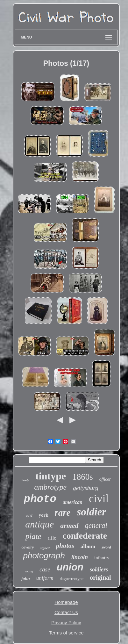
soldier (91, 512)
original (100, 577)
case (45, 569)
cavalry (28, 547)
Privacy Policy (66, 623)
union (70, 567)
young (29, 571)
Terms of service (66, 633)
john (25, 579)
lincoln (80, 557)
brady (25, 480)
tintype (51, 476)
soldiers (99, 570)
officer (105, 479)
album (88, 546)
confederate (85, 536)
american (73, 502)
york (44, 515)
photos (65, 546)
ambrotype (50, 487)
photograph (44, 556)
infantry (102, 558)
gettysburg (86, 488)
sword (106, 547)
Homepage (66, 602)
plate (33, 536)
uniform (45, 578)
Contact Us (66, 612)
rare (63, 513)
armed (69, 525)
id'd (29, 515)
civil (99, 499)
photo (40, 499)
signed (45, 548)
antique (39, 524)
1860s (83, 477)
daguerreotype (72, 579)
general (96, 525)
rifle (52, 538)
